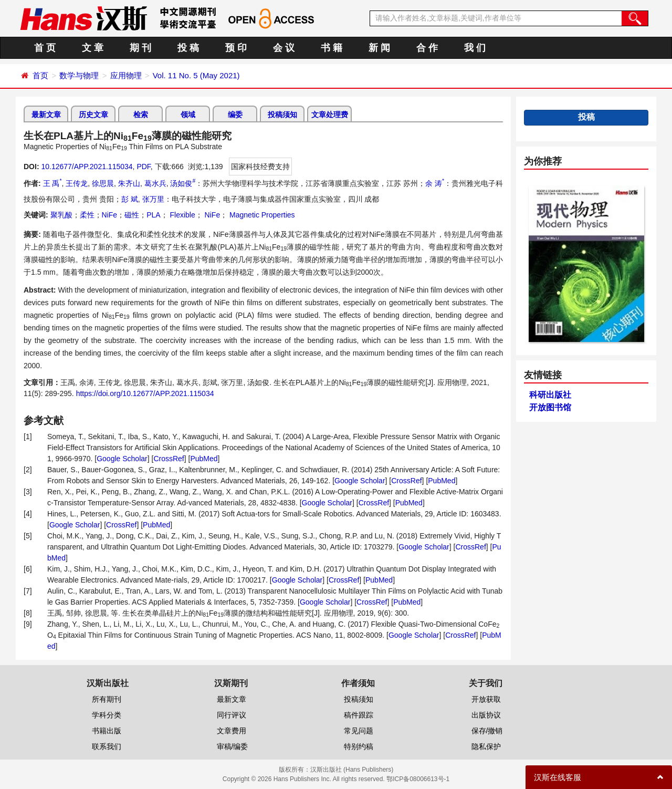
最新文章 (46, 115)
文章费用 (232, 731)
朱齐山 (129, 183)
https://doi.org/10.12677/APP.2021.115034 (145, 393)
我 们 (475, 48)
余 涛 (435, 183)
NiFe (110, 215)
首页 (40, 75)
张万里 (153, 199)
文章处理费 (330, 115)
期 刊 (140, 48)
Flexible (182, 215)
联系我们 (107, 746)
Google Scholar (122, 459)
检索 (141, 115)
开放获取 (486, 699)
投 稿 (188, 48)
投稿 (586, 117)
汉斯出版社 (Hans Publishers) (352, 770)
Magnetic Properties (261, 215)
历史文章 (93, 115)
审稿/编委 (233, 746)
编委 (235, 115)
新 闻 (379, 48)
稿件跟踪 (359, 715)
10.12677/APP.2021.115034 (87, 167)
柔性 (87, 215)
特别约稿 (359, 746)
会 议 (284, 48)
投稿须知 (282, 115)
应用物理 (126, 75)
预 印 (236, 48)
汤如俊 (183, 183)
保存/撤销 (487, 731)
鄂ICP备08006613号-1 (418, 779)
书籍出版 (107, 731)
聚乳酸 (61, 215)
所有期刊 (107, 699)
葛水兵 (155, 183)
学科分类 (107, 715)
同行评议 (232, 715)
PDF (143, 167)
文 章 (93, 48)
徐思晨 (103, 183)
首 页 (45, 48)
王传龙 (77, 183)
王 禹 (52, 183)
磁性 (132, 215)
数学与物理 (79, 75)
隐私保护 (486, 746)
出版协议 (486, 715)
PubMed (204, 459)
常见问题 (359, 731)
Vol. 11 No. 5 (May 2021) (196, 75)
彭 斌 (130, 199)
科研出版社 (550, 395)
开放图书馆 (550, 407)
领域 (188, 115)
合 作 (427, 48)
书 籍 (332, 48)
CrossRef (169, 459)
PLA (153, 215)
